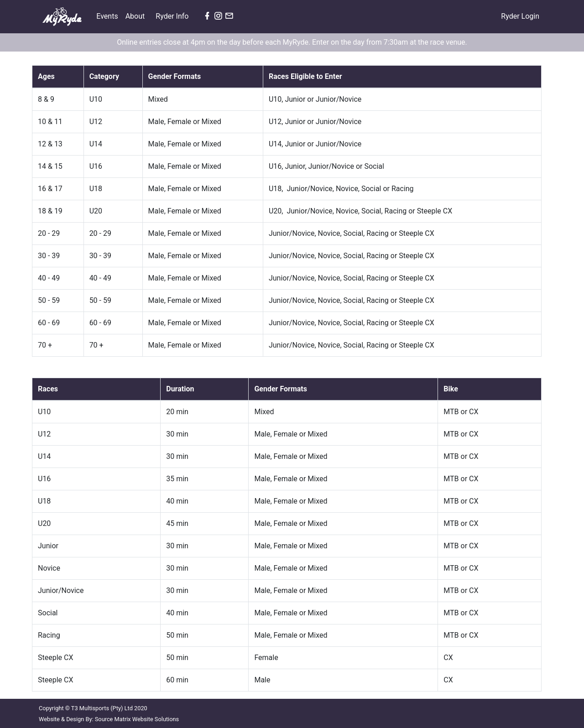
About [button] (136, 16)
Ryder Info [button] (173, 16)
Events (109, 16)
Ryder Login (520, 16)
